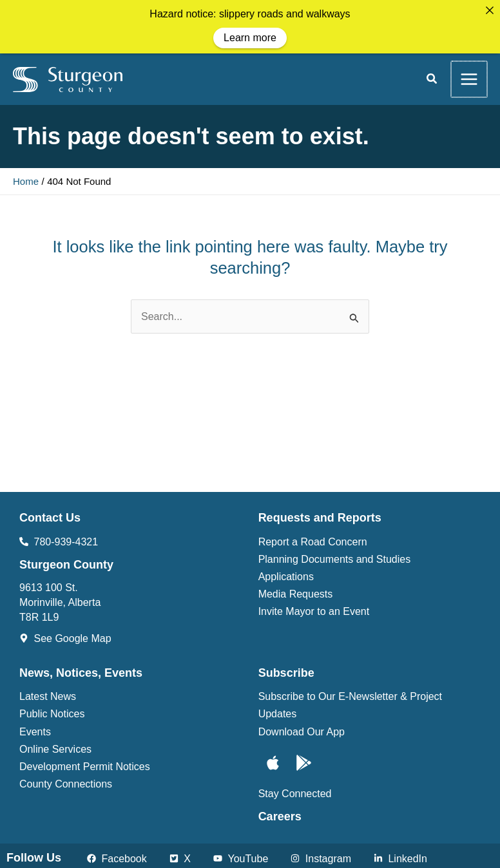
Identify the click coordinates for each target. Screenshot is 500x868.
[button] (432, 79)
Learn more (250, 38)
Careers (280, 815)
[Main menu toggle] (469, 78)
